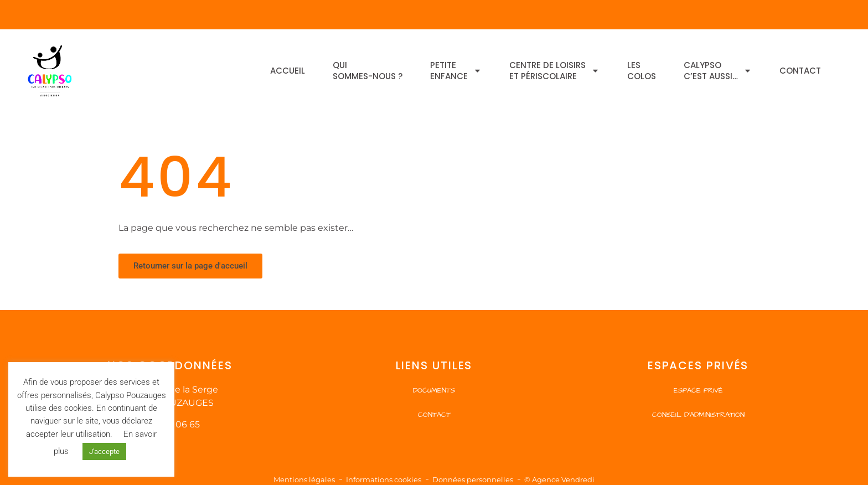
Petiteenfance (456, 71)
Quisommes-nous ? (368, 71)
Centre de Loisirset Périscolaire (554, 71)
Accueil (288, 71)
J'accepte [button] (104, 452)
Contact (800, 71)
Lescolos (642, 71)
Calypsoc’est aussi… (718, 71)
